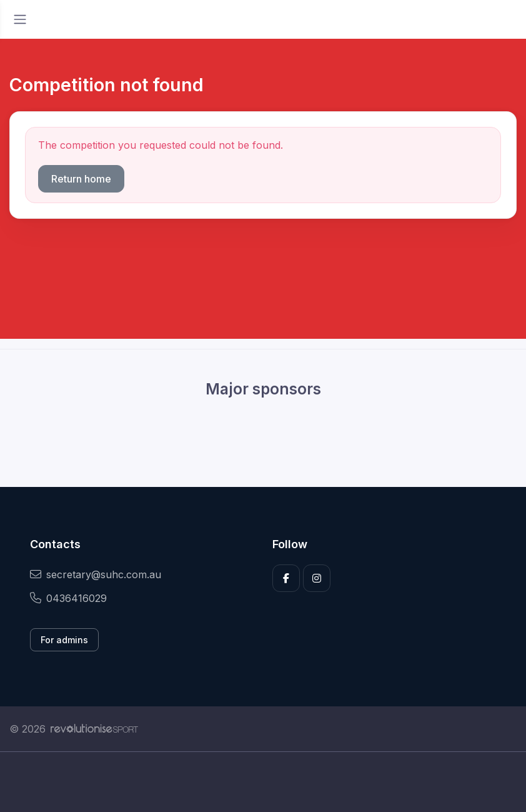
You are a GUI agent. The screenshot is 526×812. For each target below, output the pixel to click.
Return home (81, 179)
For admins (64, 640)
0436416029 (68, 598)
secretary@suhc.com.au (96, 574)
